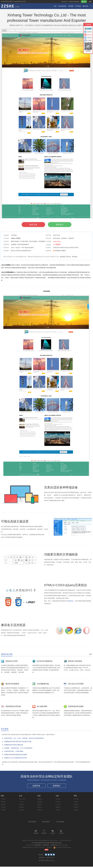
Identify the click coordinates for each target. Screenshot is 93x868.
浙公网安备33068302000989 (63, 849)
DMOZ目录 (49, 849)
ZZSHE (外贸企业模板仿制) (41, 842)
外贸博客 (71, 6)
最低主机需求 (29, 248)
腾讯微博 (44, 833)
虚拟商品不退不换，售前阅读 (69, 257)
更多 (90, 654)
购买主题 (30, 225)
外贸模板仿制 (54, 846)
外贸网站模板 (46, 846)
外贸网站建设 (38, 846)
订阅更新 (61, 833)
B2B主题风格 (62, 6)
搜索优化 (71, 601)
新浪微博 (36, 833)
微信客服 (88, 47)
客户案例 (78, 6)
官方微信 (53, 833)
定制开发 (36, 786)
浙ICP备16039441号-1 (66, 842)
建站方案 (85, 6)
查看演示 (63, 225)
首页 (55, 6)
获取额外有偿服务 (60, 251)
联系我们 (57, 786)
